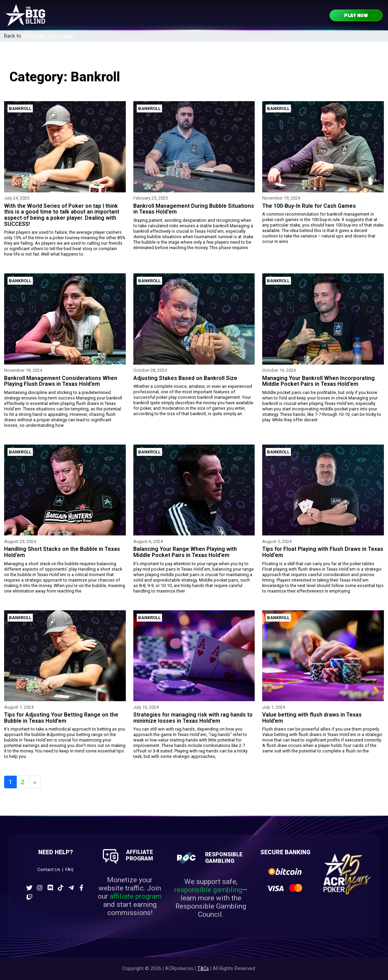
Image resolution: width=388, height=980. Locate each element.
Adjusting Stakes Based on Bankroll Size (185, 378)
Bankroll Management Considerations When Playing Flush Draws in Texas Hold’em (61, 381)
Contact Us (49, 869)
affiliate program (136, 896)
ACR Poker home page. (48, 36)
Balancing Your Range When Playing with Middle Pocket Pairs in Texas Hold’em (185, 552)
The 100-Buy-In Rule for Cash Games (309, 206)
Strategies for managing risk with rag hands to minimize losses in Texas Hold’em (193, 718)
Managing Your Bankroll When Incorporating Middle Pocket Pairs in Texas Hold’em (318, 381)
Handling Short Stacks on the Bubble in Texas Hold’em (62, 552)
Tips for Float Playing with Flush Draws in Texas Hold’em (323, 552)
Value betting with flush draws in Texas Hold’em (312, 718)
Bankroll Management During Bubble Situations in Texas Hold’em (194, 209)
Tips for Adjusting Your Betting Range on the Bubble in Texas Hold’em (61, 718)
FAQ (69, 869)
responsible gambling (208, 890)
